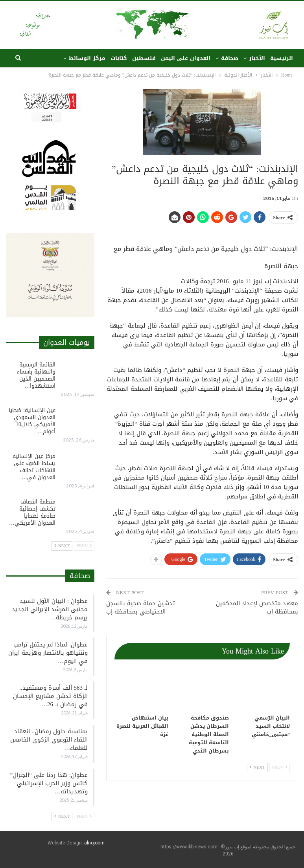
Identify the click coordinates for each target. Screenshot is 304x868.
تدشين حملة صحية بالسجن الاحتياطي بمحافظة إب (141, 607)
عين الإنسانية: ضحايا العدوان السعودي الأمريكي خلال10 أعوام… (32, 421)
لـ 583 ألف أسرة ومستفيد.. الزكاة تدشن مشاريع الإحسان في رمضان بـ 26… (50, 696)
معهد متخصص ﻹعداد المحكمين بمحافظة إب (257, 607)
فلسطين (144, 58)
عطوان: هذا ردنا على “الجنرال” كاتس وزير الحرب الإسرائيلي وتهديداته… (49, 783)
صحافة (230, 58)
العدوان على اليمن (186, 58)
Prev (280, 767)
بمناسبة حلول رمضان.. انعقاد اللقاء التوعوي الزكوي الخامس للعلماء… (49, 740)
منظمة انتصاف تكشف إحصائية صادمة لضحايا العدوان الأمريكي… (32, 512)
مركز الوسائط (87, 58)
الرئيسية (282, 58)
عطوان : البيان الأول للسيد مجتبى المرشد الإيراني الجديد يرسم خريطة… (50, 609)
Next (257, 767)
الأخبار (257, 58)
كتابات (119, 58)
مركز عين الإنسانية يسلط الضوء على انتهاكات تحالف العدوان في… (34, 467)
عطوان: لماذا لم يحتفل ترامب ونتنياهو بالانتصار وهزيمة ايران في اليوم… (48, 653)
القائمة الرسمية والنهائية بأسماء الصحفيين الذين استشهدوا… (36, 375)
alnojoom (94, 843)
